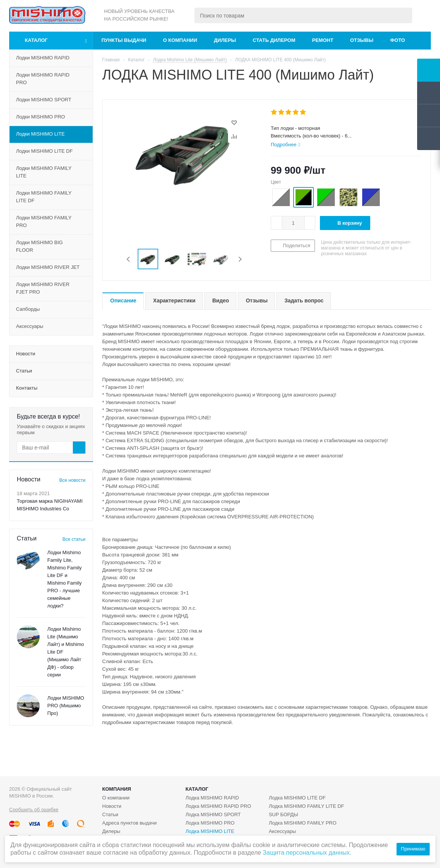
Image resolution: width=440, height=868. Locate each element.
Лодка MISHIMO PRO (210, 823)
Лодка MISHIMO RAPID (212, 798)
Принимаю (413, 849)
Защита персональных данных (306, 853)
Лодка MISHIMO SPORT (213, 814)
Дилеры (225, 40)
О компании (180, 40)
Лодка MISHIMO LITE (210, 831)
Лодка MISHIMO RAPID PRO (218, 806)
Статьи (110, 814)
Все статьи (74, 539)
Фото (397, 40)
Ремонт (323, 40)
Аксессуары (282, 831)
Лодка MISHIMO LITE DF (297, 798)
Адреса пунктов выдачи (129, 823)
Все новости (72, 480)
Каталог (36, 40)
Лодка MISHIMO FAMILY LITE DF (307, 806)
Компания (117, 789)
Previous (129, 259)
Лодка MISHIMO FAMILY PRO (303, 823)
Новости (112, 806)
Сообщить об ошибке (34, 810)
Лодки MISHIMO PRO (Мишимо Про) (66, 706)
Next (240, 259)
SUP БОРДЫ (283, 814)
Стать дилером (274, 40)
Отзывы (362, 40)
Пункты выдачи (124, 40)
